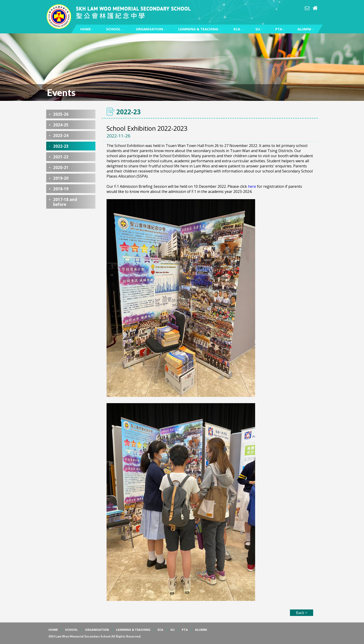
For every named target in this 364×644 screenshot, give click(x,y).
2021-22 (61, 157)
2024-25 (61, 125)
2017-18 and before (65, 202)
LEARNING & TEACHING (199, 29)
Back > (302, 613)
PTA (280, 29)
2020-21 (61, 167)
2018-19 (61, 189)
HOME (87, 29)
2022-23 (61, 146)
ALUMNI (305, 29)
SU (259, 29)
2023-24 (61, 135)
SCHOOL (114, 29)
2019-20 (61, 178)
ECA (238, 29)
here (252, 186)
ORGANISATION (151, 29)
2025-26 (61, 114)
